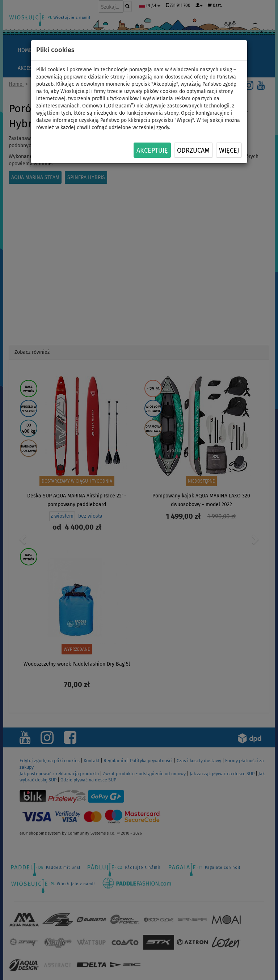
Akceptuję (152, 150)
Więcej (229, 150)
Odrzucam (193, 150)
